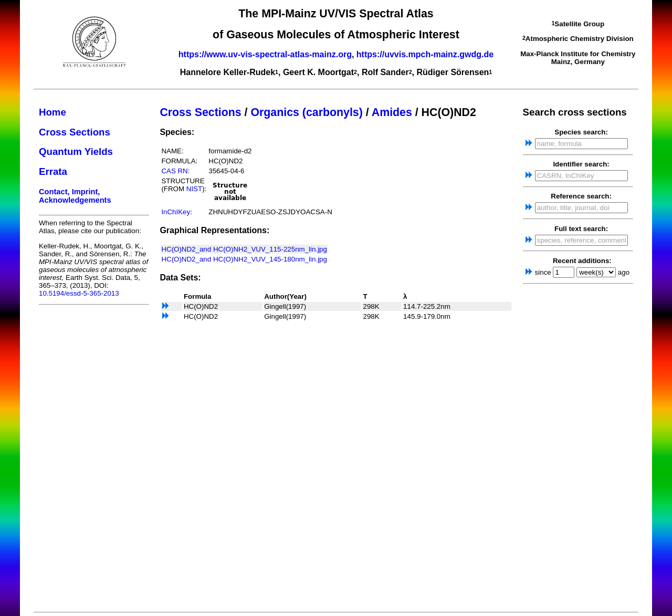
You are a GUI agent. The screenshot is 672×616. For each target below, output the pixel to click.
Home (52, 112)
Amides (392, 112)
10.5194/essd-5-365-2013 (79, 293)
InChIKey (176, 212)
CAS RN (174, 171)
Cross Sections (75, 132)
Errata (53, 171)
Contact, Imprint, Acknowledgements (75, 196)
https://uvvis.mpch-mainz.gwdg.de (425, 54)
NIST (194, 189)
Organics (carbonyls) (306, 112)
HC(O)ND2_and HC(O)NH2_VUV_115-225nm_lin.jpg (244, 249)
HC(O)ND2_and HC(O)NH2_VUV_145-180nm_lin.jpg (244, 259)
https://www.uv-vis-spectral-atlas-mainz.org (265, 54)
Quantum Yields (76, 152)
